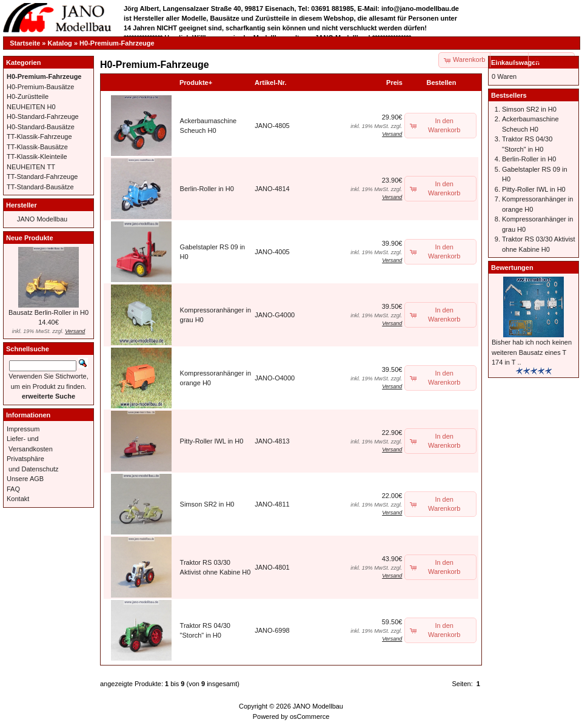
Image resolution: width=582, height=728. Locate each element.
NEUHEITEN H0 (31, 107)
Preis (394, 83)
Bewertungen (512, 268)
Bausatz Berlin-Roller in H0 (48, 312)
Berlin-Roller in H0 (207, 189)
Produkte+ (196, 83)
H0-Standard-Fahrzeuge (43, 116)
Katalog (60, 43)
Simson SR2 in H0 (207, 504)
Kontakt (18, 499)
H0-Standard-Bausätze (41, 127)
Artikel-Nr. (271, 83)
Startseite (25, 43)
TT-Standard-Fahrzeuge (42, 177)
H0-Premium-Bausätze (40, 87)
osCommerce (309, 716)
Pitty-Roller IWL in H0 (212, 441)
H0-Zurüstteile (28, 96)
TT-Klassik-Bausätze (37, 147)
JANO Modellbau (42, 219)
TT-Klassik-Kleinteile (37, 157)
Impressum (23, 429)
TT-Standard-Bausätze (40, 187)
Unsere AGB (25, 479)
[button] (510, 60)
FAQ (13, 489)
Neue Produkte (30, 238)
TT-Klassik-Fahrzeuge (39, 136)
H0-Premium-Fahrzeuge (117, 43)
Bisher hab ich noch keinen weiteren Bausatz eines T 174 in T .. (532, 352)
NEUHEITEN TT (31, 167)
